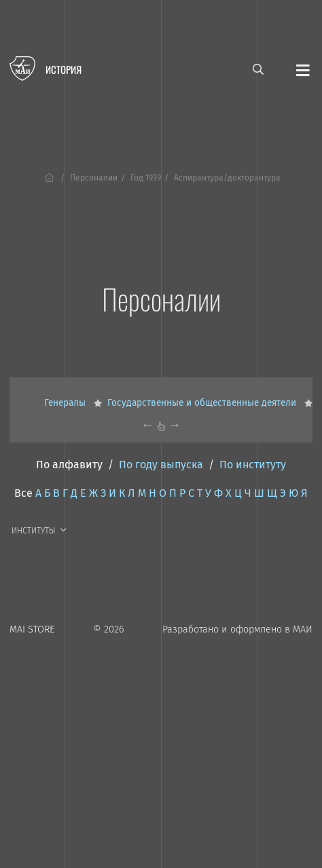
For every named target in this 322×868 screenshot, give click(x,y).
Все (23, 493)
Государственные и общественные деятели (203, 403)
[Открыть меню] (303, 69)
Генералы (66, 403)
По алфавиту (69, 465)
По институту (253, 465)
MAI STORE (32, 629)
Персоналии (94, 178)
